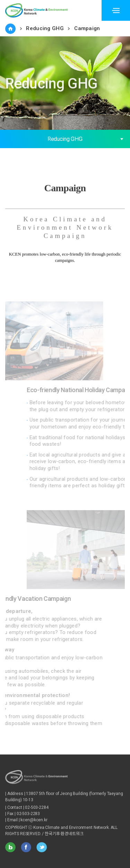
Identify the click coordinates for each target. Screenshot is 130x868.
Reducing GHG (45, 28)
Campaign (87, 28)
